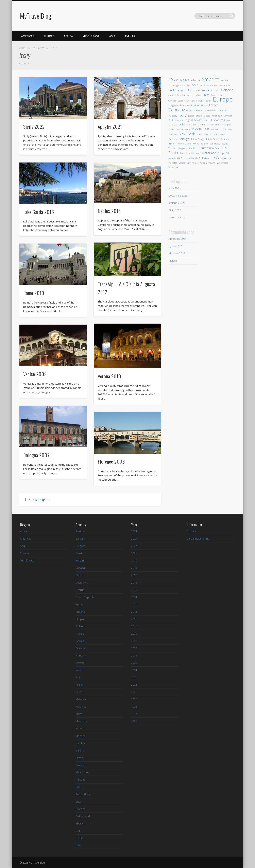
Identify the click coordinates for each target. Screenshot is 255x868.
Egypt (79, 604)
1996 (134, 721)
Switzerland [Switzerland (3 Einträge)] (208, 153)
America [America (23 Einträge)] (210, 79)
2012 (134, 612)
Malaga (173, 261)
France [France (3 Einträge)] (214, 105)
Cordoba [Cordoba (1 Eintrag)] (172, 101)
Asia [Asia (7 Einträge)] (195, 85)
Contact (191, 531)
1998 (134, 707)
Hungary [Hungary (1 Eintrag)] (173, 116)
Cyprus (80, 590)
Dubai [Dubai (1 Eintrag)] (201, 101)
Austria (80, 531)
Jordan (80, 685)
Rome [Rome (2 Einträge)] (196, 143)
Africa (68, 36)
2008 (134, 641)
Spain (79, 802)
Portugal (81, 780)
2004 (134, 670)
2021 (134, 553)
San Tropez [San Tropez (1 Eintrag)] (215, 144)
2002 (134, 685)
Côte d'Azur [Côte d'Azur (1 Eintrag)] (183, 101)
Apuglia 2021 (110, 126)
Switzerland (83, 816)
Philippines (82, 772)
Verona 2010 (109, 376)
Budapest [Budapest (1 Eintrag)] (215, 91)
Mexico (80, 728)
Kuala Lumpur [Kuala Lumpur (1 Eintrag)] (176, 120)
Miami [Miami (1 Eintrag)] (172, 129)
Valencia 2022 (177, 217)
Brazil (79, 553)
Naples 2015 (109, 211)
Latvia (79, 692)
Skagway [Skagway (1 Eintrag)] (183, 148)
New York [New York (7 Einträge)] (187, 134)
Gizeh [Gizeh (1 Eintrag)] (189, 110)
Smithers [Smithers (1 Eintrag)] (193, 148)
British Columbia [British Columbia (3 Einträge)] (198, 90)
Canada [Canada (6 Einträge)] (227, 90)
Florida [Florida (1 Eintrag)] (204, 105)
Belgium (80, 546)
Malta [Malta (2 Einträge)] (182, 124)
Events (130, 36)
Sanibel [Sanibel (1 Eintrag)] (205, 144)
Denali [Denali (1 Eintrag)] (194, 101)
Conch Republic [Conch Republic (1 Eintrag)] (219, 95)
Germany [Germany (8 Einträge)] (177, 110)
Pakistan (81, 765)
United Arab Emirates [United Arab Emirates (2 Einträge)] (196, 158)
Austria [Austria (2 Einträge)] (205, 85)
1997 (134, 714)
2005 (134, 663)
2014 (134, 597)
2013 (134, 604)
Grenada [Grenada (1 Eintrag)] (198, 110)
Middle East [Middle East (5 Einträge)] (200, 129)
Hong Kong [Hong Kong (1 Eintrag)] (223, 110)
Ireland (80, 670)
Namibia (81, 743)
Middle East (91, 36)
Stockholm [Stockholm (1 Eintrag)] (185, 153)
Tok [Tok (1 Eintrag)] (228, 153)
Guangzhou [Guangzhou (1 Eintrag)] (210, 110)
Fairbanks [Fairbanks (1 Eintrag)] (185, 105)
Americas (28, 36)
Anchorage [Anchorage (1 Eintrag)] (174, 86)
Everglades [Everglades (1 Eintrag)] (173, 105)
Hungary (81, 655)
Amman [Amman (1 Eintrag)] (225, 80)
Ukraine (80, 838)
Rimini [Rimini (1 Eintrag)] (172, 144)
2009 (134, 634)
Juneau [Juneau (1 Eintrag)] (207, 116)
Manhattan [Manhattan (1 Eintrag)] (203, 125)
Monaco (81, 736)
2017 (134, 575)
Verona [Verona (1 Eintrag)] (203, 163)
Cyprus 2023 (176, 246)
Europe (49, 36)
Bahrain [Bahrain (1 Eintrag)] (214, 86)
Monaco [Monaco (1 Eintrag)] (215, 129)
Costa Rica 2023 (178, 196)
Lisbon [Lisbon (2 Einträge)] (215, 120)
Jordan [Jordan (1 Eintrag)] (199, 116)
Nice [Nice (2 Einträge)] (199, 134)
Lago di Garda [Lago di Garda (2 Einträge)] (193, 120)
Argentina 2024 (177, 239)
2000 (134, 699)
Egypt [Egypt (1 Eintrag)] (209, 101)
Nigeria (80, 750)
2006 (134, 655)
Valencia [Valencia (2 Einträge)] (226, 158)
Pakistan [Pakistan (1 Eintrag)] (208, 135)
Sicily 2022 (34, 126)
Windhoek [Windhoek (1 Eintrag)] (173, 167)
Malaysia (81, 699)
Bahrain (80, 539)
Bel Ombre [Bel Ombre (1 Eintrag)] (225, 86)
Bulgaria (80, 560)
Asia (112, 36)
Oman (79, 758)
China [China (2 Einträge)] (206, 95)
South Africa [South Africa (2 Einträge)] (206, 148)
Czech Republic (85, 597)
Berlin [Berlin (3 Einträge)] (172, 90)
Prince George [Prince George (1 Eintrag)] (198, 139)
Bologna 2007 (36, 455)
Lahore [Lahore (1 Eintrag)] (206, 120)
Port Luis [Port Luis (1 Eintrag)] (173, 139)
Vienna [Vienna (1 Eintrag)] (212, 163)
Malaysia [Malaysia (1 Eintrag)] (225, 120)
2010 (134, 626)
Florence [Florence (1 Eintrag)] (195, 105)
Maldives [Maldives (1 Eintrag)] (173, 125)
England (80, 612)
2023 (134, 539)
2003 (134, 677)
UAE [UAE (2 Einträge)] (180, 158)
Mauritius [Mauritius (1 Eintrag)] (216, 125)
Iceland (80, 663)
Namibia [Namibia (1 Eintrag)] (173, 135)
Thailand (81, 823)
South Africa (83, 794)
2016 (134, 583)
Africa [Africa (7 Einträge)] (173, 80)
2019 (134, 568)
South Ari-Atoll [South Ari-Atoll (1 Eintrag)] (222, 148)
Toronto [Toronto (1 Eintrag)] (172, 158)
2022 (134, 546)
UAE (78, 831)
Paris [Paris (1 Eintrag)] (216, 135)
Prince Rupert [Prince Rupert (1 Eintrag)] (213, 139)
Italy (78, 677)
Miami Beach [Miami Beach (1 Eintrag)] (183, 129)
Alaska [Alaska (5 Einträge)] (185, 80)
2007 (134, 648)
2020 (134, 560)
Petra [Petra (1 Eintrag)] (223, 135)
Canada (80, 568)
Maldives (81, 707)
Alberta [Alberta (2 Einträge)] (195, 80)
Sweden (81, 809)
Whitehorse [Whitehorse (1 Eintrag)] (222, 163)
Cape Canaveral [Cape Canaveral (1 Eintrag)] (185, 95)
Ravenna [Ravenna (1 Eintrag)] (225, 139)
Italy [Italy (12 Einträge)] (183, 115)
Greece (80, 648)
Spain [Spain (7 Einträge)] (173, 152)
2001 (134, 692)
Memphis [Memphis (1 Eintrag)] (227, 125)
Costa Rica (82, 583)
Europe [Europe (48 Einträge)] (223, 99)
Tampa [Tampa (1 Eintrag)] (221, 153)
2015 (134, 590)
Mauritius (81, 721)
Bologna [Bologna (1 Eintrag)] (182, 91)
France (80, 634)
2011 (134, 619)
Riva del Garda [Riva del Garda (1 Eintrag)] (184, 144)
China (79, 575)
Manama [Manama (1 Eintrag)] (191, 125)
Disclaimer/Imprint (198, 539)
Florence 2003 (111, 461)
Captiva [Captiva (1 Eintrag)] (197, 95)
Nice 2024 (174, 188)
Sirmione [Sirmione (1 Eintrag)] (173, 148)
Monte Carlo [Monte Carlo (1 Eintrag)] (226, 129)
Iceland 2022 (176, 203)
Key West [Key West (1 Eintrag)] (228, 116)
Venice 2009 (35, 374)
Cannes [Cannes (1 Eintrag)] (172, 95)
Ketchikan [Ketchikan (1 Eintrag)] (217, 116)
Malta (79, 714)
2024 (134, 531)
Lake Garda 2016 (39, 212)
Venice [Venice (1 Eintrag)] (195, 163)
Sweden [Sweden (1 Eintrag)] (195, 153)
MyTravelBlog (36, 16)
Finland (80, 626)
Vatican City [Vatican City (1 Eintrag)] (185, 163)
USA (78, 845)
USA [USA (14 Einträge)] (215, 158)
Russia (80, 787)
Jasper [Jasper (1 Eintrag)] (191, 116)
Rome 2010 (34, 293)
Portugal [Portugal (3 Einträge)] (184, 139)
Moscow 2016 (177, 253)
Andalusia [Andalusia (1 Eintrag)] (185, 86)
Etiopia (80, 619)
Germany (81, 641)
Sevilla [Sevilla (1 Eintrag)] (225, 144)
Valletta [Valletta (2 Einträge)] (173, 163)
